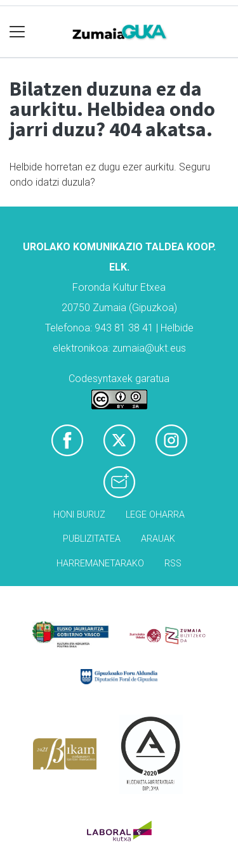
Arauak (158, 539)
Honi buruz (79, 515)
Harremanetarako (100, 564)
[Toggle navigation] (17, 32)
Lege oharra (155, 515)
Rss (173, 564)
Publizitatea (92, 539)
